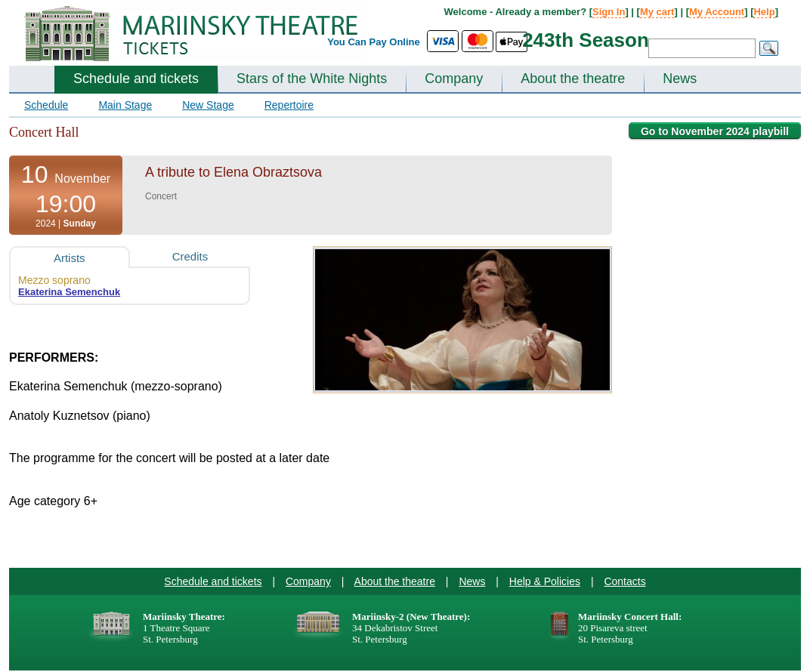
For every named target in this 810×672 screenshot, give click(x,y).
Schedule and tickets (136, 79)
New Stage (208, 105)
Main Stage (125, 105)
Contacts (625, 581)
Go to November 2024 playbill (715, 131)
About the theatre (573, 79)
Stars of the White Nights (312, 79)
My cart (657, 12)
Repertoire (289, 105)
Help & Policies (545, 581)
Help (764, 12)
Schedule (46, 105)
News (680, 79)
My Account (717, 12)
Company (454, 79)
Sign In (609, 12)
